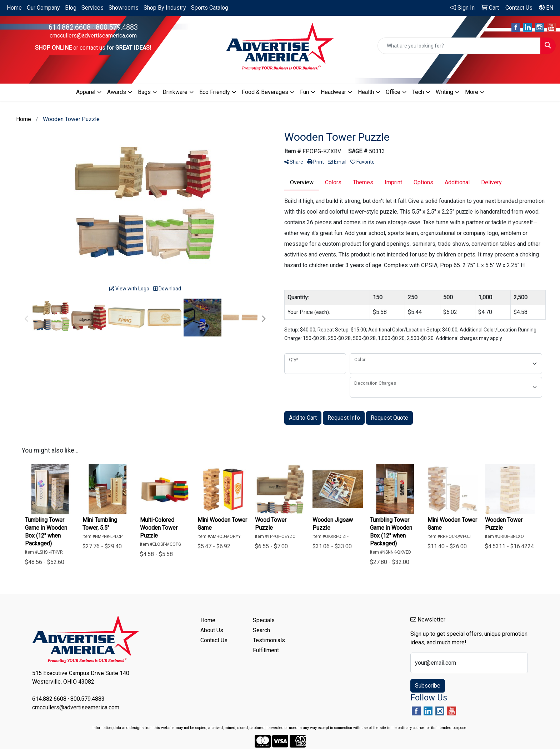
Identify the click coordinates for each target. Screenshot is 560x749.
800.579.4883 (117, 27)
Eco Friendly (215, 92)
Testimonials (269, 640)
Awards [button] (117, 92)
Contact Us (214, 640)
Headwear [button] (333, 92)
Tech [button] (418, 92)
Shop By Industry (165, 8)
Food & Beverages (265, 92)
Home (14, 8)
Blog (71, 8)
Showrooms (124, 8)
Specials (264, 620)
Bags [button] (144, 92)
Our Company (43, 8)
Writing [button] (444, 92)
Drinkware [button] (175, 92)
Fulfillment (266, 650)
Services (92, 8)
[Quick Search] (459, 46)
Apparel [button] (86, 92)
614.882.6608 (70, 27)
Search (261, 630)
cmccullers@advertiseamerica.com (93, 36)
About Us (212, 630)
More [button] (472, 92)
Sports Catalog (210, 8)
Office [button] (393, 92)
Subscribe (428, 686)
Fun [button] (304, 92)
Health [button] (366, 92)
